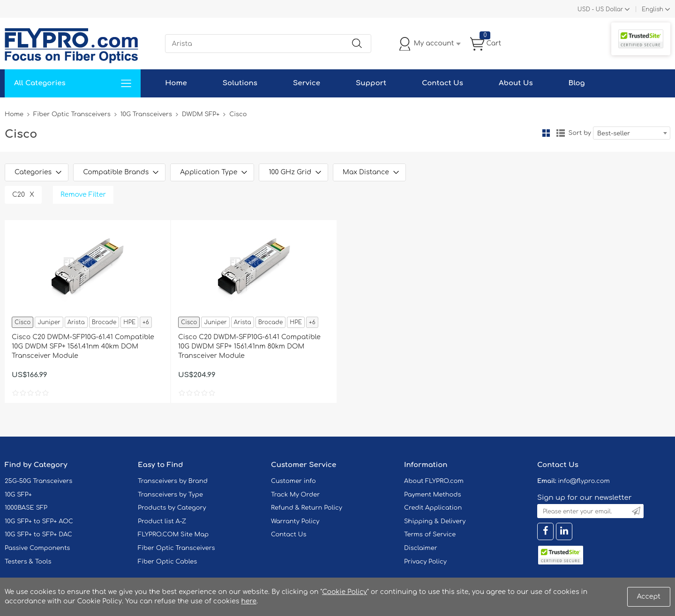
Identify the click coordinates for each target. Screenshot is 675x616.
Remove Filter (83, 195)
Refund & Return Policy (307, 508)
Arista (76, 322)
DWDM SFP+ (201, 114)
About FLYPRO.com (434, 481)
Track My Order (295, 495)
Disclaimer (421, 548)
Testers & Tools (28, 562)
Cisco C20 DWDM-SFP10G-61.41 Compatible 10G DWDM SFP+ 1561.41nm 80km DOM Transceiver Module (249, 346)
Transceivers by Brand (173, 481)
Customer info (293, 481)
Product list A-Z (162, 521)
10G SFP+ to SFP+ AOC (39, 521)
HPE (129, 322)
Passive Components (37, 548)
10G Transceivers (146, 114)
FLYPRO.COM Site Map (173, 534)
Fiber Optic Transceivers (72, 114)
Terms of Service (430, 534)
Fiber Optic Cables (167, 562)
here (249, 601)
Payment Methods (433, 495)
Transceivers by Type (170, 495)
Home (176, 83)
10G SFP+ (18, 495)
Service (307, 83)
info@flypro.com (584, 481)
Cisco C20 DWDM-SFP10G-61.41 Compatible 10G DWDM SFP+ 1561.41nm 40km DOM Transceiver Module (83, 346)
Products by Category (172, 508)
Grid (546, 133)
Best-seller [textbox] (614, 134)
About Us (516, 83)
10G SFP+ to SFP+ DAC (38, 534)
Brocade (104, 322)
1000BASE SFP (26, 508)
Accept (649, 597)
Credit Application (433, 508)
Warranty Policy (295, 521)
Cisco (22, 322)
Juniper (49, 322)
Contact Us (442, 83)
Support (371, 83)
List (561, 133)
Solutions (240, 83)
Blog (577, 83)
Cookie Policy (345, 592)
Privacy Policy (425, 562)
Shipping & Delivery (435, 521)
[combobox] (632, 133)
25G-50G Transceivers (38, 481)
